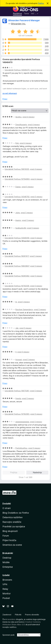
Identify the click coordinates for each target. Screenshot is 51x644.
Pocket (6, 598)
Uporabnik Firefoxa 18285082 (17, 276)
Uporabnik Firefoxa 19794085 (17, 179)
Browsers (7, 580)
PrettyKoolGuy (21, 448)
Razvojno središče (12, 522)
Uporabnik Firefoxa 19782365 (17, 414)
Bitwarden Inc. (18, 24)
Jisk (17, 328)
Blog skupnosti (10, 531)
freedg (18, 398)
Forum (6, 536)
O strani (6, 508)
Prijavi (5, 99)
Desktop (7, 558)
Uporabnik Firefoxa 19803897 (17, 266)
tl (16, 352)
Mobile (6, 562)
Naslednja (37, 472)
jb (16, 302)
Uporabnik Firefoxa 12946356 (17, 238)
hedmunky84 (21, 228)
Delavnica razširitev (13, 517)
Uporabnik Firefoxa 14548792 (17, 197)
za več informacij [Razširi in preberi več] (10, 93)
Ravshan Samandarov (24, 309)
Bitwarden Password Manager (24, 20)
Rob (17, 143)
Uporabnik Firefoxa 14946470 (17, 70)
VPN (5, 584)
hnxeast (19, 360)
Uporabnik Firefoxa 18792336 (17, 286)
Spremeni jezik (9, 635)
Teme (26, 14)
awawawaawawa (22, 422)
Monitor (7, 594)
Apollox (19, 117)
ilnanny (18, 220)
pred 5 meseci (28, 187)
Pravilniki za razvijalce (14, 527)
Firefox (41, 3)
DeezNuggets (21, 125)
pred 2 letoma (36, 70)
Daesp (18, 187)
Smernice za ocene (12, 545)
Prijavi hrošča (9, 540)
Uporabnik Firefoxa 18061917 (17, 256)
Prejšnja (14, 472)
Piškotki (18, 615)
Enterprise (8, 567)
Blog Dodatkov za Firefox (16, 513)
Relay (5, 589)
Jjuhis (18, 213)
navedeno (11, 619)
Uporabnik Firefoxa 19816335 (17, 169)
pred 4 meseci (29, 117)
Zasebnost (7, 615)
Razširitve (17, 14)
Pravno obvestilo (32, 615)
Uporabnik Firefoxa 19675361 (17, 391)
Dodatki (7, 504)
